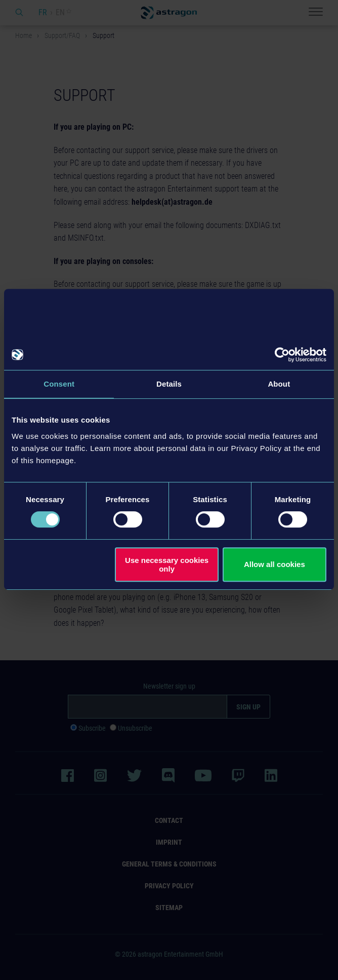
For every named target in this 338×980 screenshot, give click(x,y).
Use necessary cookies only (167, 564)
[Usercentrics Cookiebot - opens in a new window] (282, 355)
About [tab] (279, 384)
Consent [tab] (59, 384)
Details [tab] (169, 384)
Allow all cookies (274, 564)
